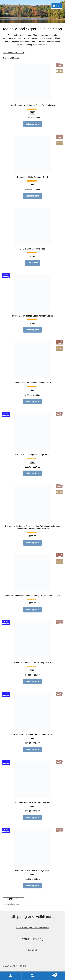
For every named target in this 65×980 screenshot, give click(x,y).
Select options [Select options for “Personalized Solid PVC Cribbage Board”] (32, 886)
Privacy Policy (33, 950)
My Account (11, 976)
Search (32, 976)
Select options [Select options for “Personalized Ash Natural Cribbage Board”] (32, 681)
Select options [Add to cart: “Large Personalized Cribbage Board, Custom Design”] (32, 124)
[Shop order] (14, 52)
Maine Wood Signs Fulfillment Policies (32, 928)
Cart (50, 974)
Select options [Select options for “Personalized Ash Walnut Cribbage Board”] (32, 818)
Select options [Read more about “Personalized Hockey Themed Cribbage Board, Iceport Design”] (32, 610)
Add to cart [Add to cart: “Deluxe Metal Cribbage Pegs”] (32, 263)
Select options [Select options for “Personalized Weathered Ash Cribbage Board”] (32, 749)
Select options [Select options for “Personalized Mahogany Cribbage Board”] (32, 473)
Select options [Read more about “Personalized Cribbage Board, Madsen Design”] (32, 330)
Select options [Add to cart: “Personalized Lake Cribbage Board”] (32, 196)
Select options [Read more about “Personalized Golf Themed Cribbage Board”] (32, 401)
